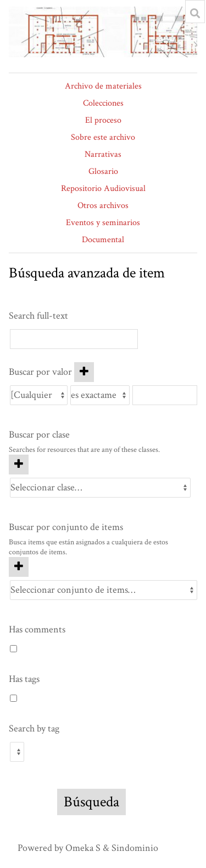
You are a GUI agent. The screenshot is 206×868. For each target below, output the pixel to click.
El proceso (103, 120)
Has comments (37, 629)
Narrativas (103, 154)
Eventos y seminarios (103, 223)
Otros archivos (103, 206)
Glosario (103, 171)
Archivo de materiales (103, 86)
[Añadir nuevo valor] (84, 372)
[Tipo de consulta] (100, 395)
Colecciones (103, 103)
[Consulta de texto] (165, 395)
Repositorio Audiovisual (103, 189)
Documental (103, 240)
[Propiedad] (39, 395)
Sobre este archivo (103, 137)
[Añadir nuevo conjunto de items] (19, 567)
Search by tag (34, 728)
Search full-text (38, 316)
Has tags (24, 679)
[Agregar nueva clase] (19, 465)
